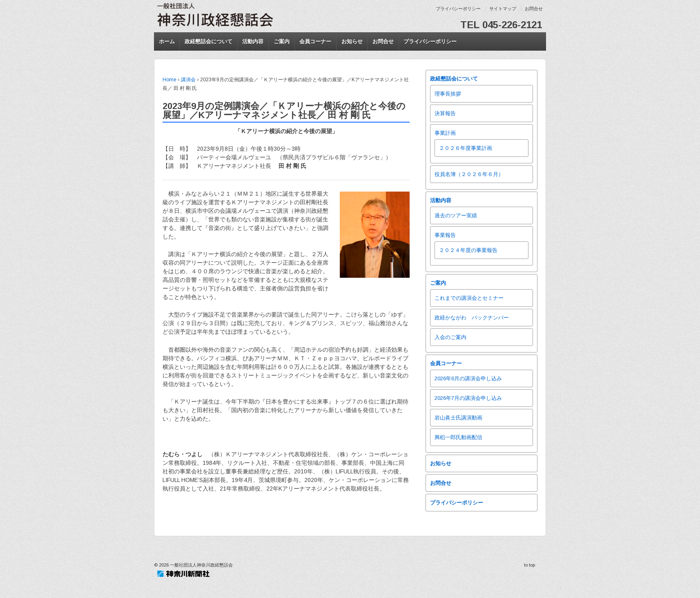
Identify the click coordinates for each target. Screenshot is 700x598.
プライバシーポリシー (458, 9)
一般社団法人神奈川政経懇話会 (201, 565)
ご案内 (282, 41)
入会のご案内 (450, 337)
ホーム (167, 41)
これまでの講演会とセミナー (469, 298)
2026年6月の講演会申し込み (468, 378)
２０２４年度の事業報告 (468, 250)
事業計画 (445, 133)
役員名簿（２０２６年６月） (469, 174)
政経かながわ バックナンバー (472, 318)
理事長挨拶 (448, 94)
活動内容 (253, 41)
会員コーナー (315, 41)
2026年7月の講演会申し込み (468, 398)
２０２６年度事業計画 (466, 148)
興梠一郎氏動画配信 (458, 437)
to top (529, 565)
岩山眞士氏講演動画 (458, 418)
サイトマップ (503, 9)
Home (169, 80)
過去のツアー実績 (456, 215)
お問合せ (534, 9)
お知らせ (352, 41)
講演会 (188, 80)
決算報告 (445, 113)
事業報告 (445, 235)
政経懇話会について (208, 41)
